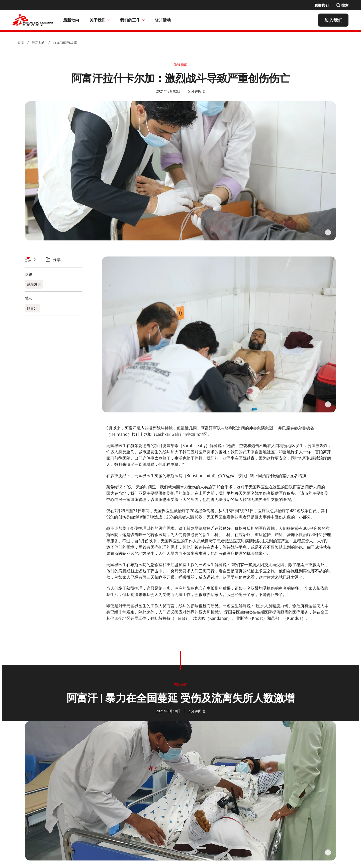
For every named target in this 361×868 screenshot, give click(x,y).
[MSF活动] (163, 20)
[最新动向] (71, 20)
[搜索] (342, 5)
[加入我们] (333, 20)
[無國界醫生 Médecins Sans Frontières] (33, 20)
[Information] (328, 232)
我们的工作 (132, 20)
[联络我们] (322, 5)
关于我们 (100, 20)
